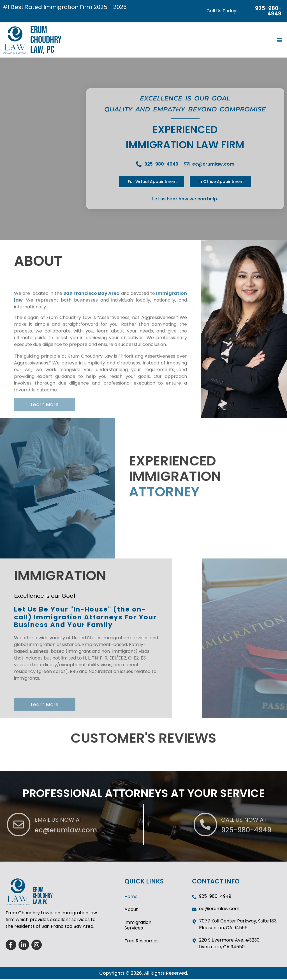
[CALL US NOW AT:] (266, 825)
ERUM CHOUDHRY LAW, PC (46, 40)
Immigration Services (138, 926)
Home (131, 897)
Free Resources (142, 941)
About (131, 910)
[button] (280, 40)
